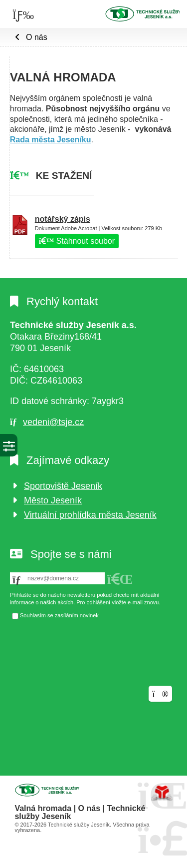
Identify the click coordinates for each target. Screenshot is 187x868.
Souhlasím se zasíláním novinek (59, 615)
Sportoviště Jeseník (63, 486)
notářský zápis (63, 219)
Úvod (142, 13)
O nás (37, 37)
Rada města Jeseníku (51, 140)
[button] (120, 579)
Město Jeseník (53, 500)
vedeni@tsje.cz (53, 422)
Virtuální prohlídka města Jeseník (90, 515)
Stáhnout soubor (77, 241)
